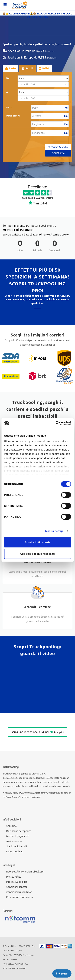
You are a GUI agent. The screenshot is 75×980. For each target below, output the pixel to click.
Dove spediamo (15, 852)
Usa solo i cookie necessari (38, 554)
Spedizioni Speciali (17, 846)
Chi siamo (12, 826)
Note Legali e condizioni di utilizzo (25, 872)
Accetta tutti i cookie (37, 542)
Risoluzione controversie (20, 897)
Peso (9, 107)
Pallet (44, 68)
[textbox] (42, 84)
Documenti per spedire (19, 831)
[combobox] (43, 84)
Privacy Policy (14, 877)
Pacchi (27, 68)
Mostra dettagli (55, 531)
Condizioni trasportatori (19, 892)
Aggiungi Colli (58, 147)
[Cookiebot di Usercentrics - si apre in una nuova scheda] (56, 423)
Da (8, 78)
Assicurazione (14, 841)
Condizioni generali (17, 887)
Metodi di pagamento (18, 836)
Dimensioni (13, 116)
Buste (11, 68)
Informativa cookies (17, 882)
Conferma (58, 153)
